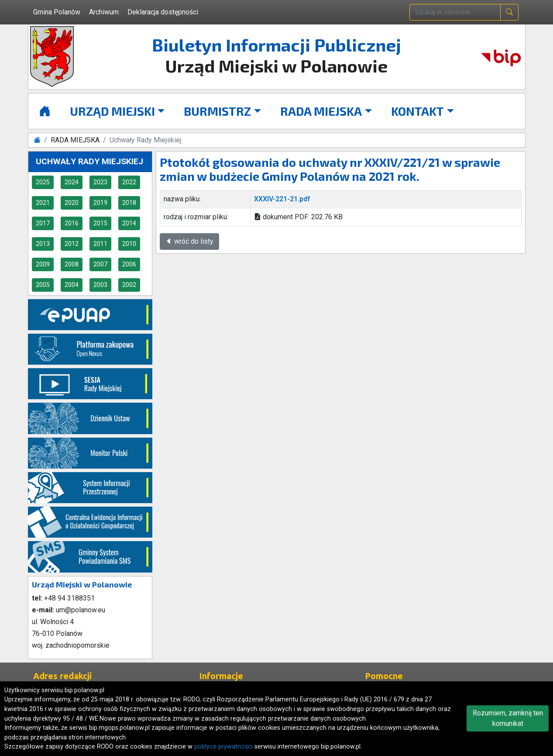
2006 (129, 264)
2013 (43, 244)
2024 (72, 182)
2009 (43, 264)
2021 (43, 203)
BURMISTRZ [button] (217, 111)
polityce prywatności (223, 747)
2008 (72, 264)
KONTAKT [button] (417, 111)
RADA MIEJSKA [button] (321, 111)
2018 (129, 203)
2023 (100, 182)
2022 (129, 182)
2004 (72, 285)
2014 (129, 223)
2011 (100, 244)
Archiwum (104, 12)
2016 (72, 223)
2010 (129, 244)
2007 (100, 264)
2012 (72, 244)
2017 (43, 223)
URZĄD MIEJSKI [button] (112, 111)
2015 (100, 223)
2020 (72, 203)
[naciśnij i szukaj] (509, 12)
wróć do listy (189, 241)
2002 (129, 285)
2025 (43, 182)
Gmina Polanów (57, 12)
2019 (100, 203)
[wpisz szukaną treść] (455, 12)
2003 (100, 285)
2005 (43, 285)
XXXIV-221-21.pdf (282, 199)
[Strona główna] (45, 111)
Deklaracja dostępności (163, 12)
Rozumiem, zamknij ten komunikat (508, 718)
